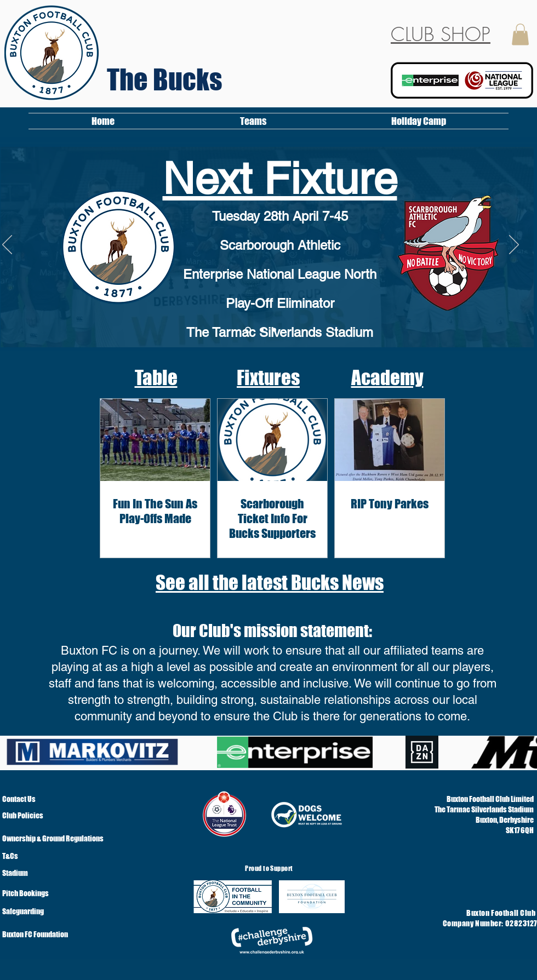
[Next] (514, 245)
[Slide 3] (248, 330)
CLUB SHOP (441, 34)
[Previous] (7, 245)
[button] (520, 34)
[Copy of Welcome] (262, 330)
